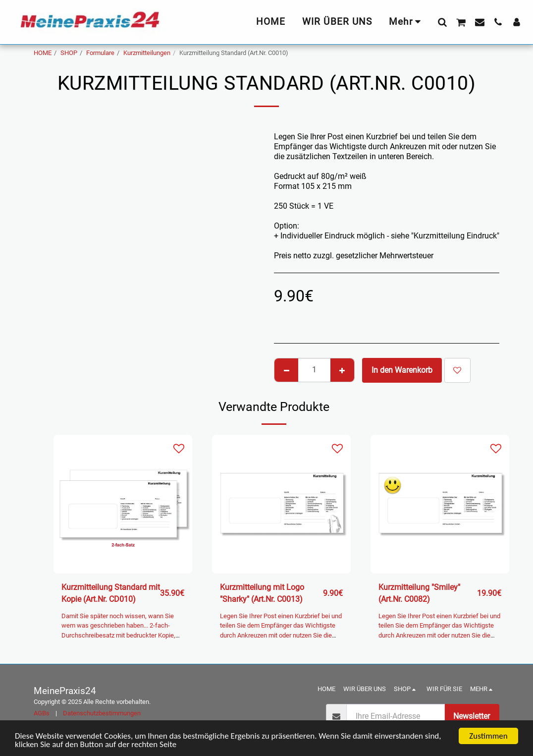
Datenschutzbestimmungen (102, 713)
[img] (123, 504)
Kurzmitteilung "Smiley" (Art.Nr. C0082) (419, 593)
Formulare (100, 53)
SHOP (69, 53)
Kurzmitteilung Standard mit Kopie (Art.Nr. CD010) (111, 593)
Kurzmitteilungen (147, 53)
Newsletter (472, 716)
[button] (442, 22)
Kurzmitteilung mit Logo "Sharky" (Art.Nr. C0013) (262, 593)
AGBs (42, 713)
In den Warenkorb (402, 370)
